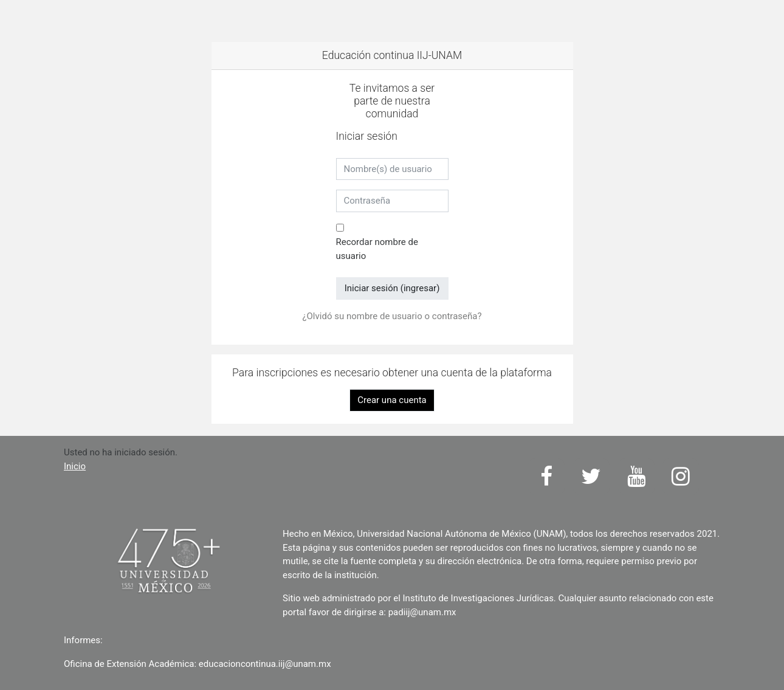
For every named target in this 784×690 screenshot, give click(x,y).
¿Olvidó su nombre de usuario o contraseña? (392, 316)
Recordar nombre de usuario (377, 249)
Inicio (75, 466)
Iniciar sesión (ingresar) (392, 288)
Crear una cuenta (392, 400)
